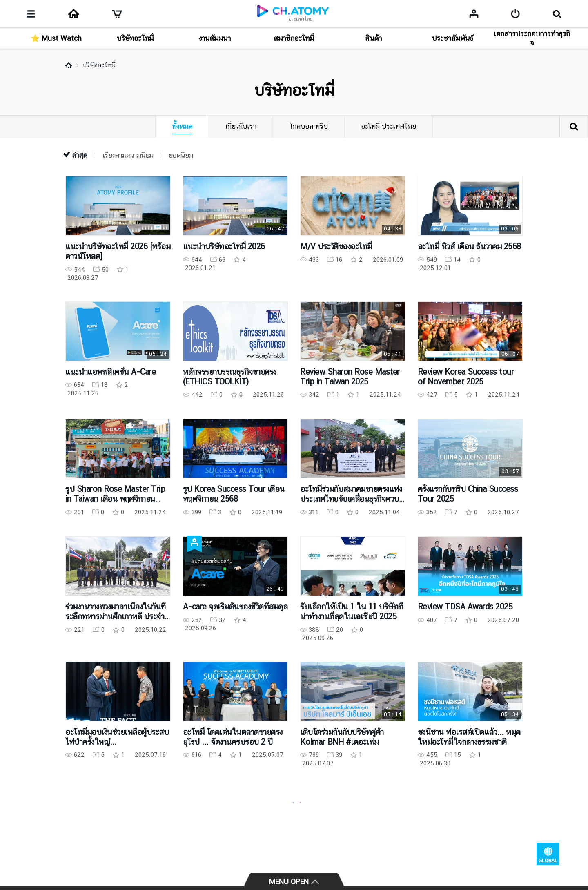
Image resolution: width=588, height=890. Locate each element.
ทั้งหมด (182, 126)
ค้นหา (574, 127)
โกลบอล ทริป (309, 126)
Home (69, 65)
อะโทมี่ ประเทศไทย (389, 126)
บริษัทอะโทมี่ (99, 65)
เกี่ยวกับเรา (241, 126)
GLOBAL (548, 854)
